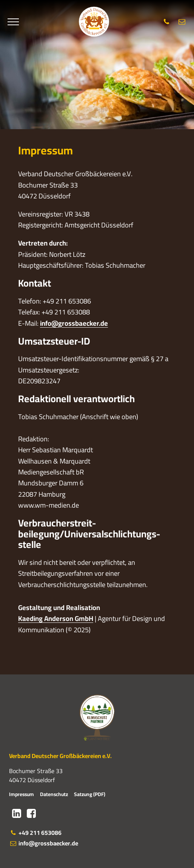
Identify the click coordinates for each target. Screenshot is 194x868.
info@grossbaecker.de (74, 323)
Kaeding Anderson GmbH (56, 619)
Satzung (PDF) (90, 794)
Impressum (22, 794)
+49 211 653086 (35, 833)
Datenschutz (54, 794)
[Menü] (13, 22)
